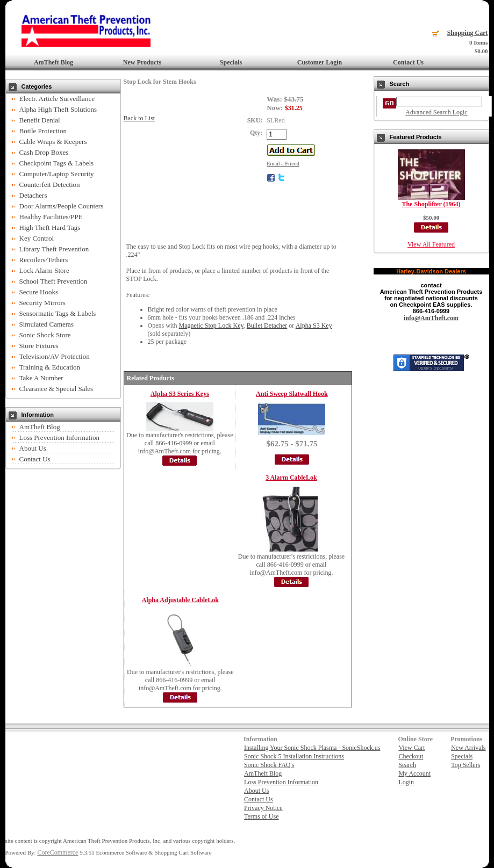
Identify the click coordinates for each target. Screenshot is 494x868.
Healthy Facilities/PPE (51, 217)
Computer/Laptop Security (57, 174)
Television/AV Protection (55, 356)
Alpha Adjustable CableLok (180, 600)
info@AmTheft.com (431, 318)
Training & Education (50, 367)
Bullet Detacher (267, 325)
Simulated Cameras (46, 324)
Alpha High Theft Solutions (58, 109)
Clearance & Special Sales (56, 389)
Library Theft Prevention (54, 249)
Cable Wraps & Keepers (53, 142)
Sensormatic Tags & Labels (58, 313)
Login (406, 782)
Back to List (139, 118)
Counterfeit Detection (50, 185)
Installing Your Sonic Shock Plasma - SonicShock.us (312, 748)
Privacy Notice (263, 808)
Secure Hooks (39, 292)
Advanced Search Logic (436, 112)
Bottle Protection (43, 131)
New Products (142, 62)
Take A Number (41, 378)
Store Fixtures (39, 346)
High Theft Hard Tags (50, 227)
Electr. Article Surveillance (57, 99)
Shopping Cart (468, 33)
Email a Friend (283, 164)
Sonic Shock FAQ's (269, 765)
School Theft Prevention (53, 281)
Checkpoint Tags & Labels (57, 163)
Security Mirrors (42, 303)
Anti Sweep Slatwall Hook (292, 394)
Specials (231, 62)
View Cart (411, 748)
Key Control (37, 238)
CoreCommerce (58, 852)
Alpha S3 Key (314, 325)
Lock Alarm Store (44, 270)
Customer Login (320, 62)
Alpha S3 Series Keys (180, 394)
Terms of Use (261, 816)
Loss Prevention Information (59, 437)
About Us (33, 448)
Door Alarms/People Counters (62, 206)
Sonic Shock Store (45, 335)
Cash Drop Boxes (44, 152)
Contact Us (408, 62)
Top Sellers (466, 765)
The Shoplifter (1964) (431, 204)
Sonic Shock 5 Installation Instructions (294, 756)
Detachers (33, 195)
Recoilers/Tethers (44, 260)
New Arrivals (468, 748)
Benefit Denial (40, 120)
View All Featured (431, 244)
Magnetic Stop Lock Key (211, 325)
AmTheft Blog (53, 62)
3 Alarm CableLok (291, 478)
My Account (414, 773)
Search (407, 765)
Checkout (411, 756)
